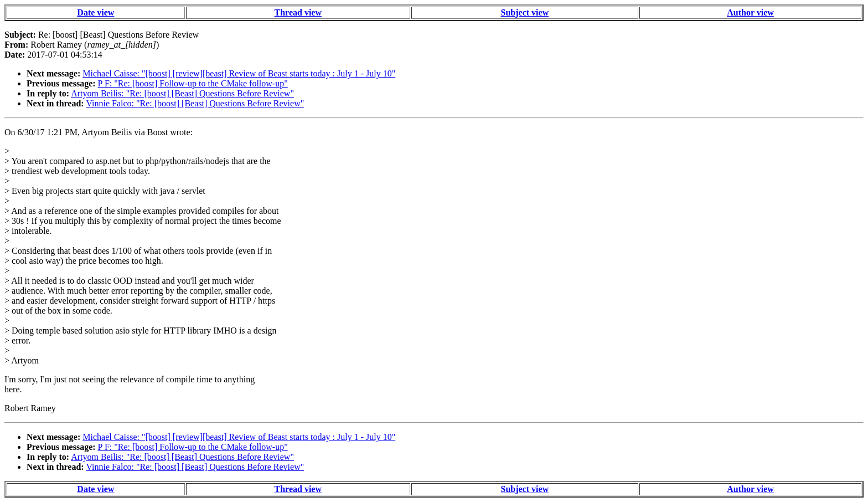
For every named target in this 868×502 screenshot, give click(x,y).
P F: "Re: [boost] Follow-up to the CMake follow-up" (193, 83)
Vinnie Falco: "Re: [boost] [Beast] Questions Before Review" (195, 103)
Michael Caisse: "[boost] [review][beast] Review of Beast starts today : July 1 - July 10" (239, 73)
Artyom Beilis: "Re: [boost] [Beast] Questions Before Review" (182, 93)
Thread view (298, 12)
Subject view (525, 12)
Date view (95, 12)
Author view (750, 12)
